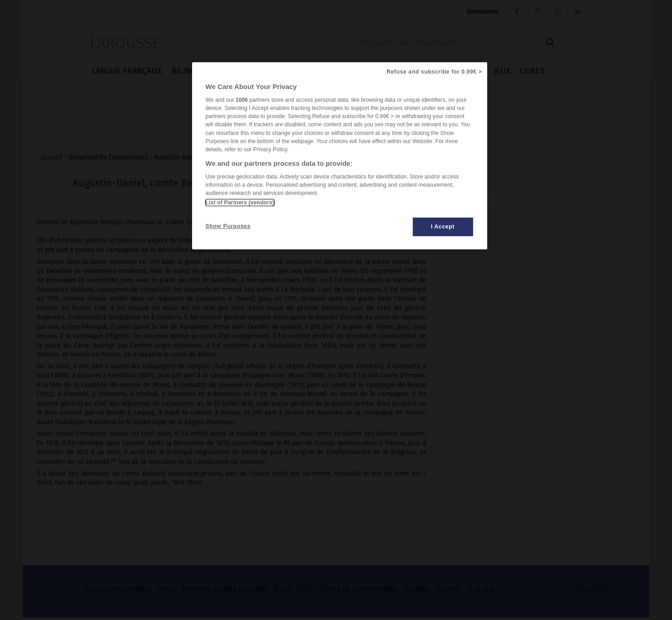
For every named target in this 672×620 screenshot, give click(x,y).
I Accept (443, 227)
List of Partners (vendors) (240, 203)
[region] (340, 156)
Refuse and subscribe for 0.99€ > (434, 72)
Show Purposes (228, 226)
